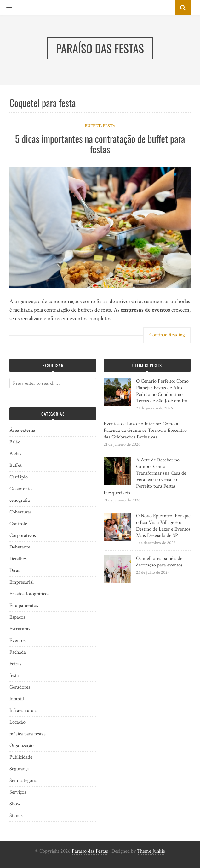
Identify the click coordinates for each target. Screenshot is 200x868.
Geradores (20, 687)
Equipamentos (24, 605)
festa (109, 126)
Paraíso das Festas (90, 851)
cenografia (20, 500)
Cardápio (19, 477)
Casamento (21, 489)
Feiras (15, 664)
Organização (22, 745)
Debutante (20, 547)
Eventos (17, 640)
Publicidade (21, 757)
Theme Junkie (151, 851)
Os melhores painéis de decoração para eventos (159, 562)
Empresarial (22, 582)
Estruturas (20, 629)
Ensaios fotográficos (29, 594)
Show (15, 804)
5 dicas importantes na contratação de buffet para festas (100, 144)
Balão (15, 442)
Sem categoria (23, 780)
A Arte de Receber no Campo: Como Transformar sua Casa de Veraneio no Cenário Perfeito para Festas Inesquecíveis (145, 476)
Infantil (17, 699)
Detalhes (18, 559)
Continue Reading (167, 335)
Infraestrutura (23, 710)
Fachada (18, 652)
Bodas (15, 454)
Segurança (20, 769)
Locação (17, 722)
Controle (18, 524)
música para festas (28, 734)
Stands (16, 815)
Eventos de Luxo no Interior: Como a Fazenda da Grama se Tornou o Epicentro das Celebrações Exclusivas (145, 430)
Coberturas (21, 512)
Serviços (18, 792)
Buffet (93, 126)
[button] (6, 8)
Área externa (22, 430)
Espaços (17, 617)
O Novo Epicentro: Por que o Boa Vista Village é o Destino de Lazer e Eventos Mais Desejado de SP (163, 526)
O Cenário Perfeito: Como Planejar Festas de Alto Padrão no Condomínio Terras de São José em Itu (162, 391)
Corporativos (23, 535)
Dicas (15, 570)
